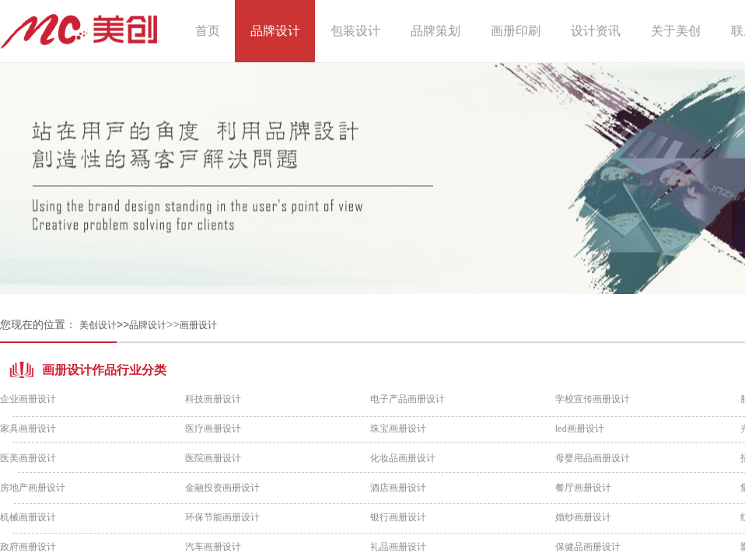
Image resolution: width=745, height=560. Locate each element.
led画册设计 (580, 429)
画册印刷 (516, 31)
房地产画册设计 (33, 488)
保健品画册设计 (588, 547)
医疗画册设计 (213, 429)
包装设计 (355, 31)
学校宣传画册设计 (593, 399)
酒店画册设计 (398, 488)
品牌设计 (148, 325)
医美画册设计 (28, 458)
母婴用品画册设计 (593, 458)
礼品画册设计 (398, 547)
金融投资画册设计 (222, 488)
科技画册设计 (213, 399)
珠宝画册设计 (398, 429)
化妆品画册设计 (403, 458)
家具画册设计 (28, 429)
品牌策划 (435, 31)
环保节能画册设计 (222, 517)
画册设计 (198, 325)
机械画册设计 (28, 517)
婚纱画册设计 (583, 517)
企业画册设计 (28, 399)
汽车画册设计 (213, 547)
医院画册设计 (213, 458)
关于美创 (676, 31)
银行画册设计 (398, 517)
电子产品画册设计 (407, 399)
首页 (208, 31)
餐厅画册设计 (583, 488)
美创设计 (98, 325)
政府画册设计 (28, 547)
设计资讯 (596, 31)
